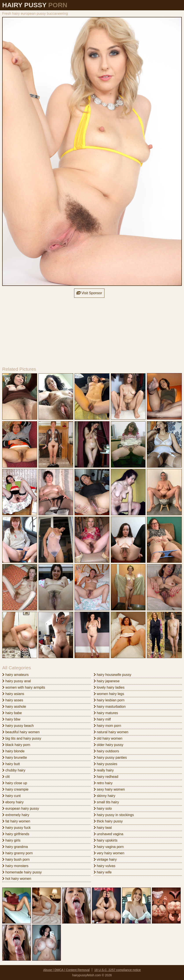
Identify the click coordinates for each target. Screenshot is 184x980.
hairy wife (103, 872)
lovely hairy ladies (109, 687)
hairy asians (13, 694)
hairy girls (11, 840)
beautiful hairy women (21, 732)
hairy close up (15, 783)
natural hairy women (111, 732)
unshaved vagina (108, 834)
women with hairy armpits (24, 687)
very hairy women (109, 853)
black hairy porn (16, 745)
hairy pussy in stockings (114, 815)
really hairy (104, 770)
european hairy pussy (21, 808)
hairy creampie (15, 789)
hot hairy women (17, 879)
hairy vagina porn (109, 847)
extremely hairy (16, 815)
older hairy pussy (108, 745)
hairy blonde (13, 751)
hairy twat (103, 828)
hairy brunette (15, 758)
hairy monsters (15, 866)
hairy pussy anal (16, 681)
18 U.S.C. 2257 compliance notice (118, 970)
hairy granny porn (17, 853)
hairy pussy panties (110, 758)
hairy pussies (106, 764)
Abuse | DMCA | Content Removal (66, 970)
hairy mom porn (107, 726)
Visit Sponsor (89, 293)
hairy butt (11, 764)
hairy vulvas (105, 866)
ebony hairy (13, 802)
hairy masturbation (110, 707)
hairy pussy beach (18, 726)
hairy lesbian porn (109, 700)
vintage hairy (105, 859)
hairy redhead (106, 777)
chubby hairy (14, 770)
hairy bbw (11, 719)
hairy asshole (14, 707)
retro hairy (103, 783)
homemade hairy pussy (22, 872)
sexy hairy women (109, 789)
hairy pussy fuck (16, 828)
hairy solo (103, 808)
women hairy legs (109, 694)
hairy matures (106, 713)
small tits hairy (106, 802)
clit (6, 777)
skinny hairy (105, 796)
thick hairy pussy (108, 821)
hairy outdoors (106, 751)
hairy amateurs (15, 675)
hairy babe (12, 713)
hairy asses (13, 700)
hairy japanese (107, 681)
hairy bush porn (16, 859)
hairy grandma (15, 847)
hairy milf (102, 719)
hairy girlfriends (16, 834)
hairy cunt (11, 796)
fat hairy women (16, 821)
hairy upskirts (106, 840)
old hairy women (108, 738)
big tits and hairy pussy (22, 738)
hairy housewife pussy (113, 675)
